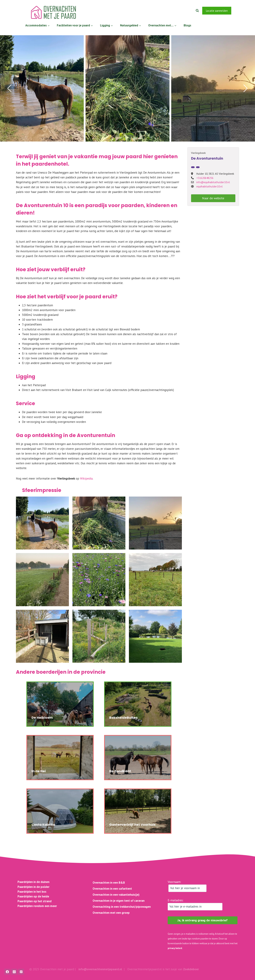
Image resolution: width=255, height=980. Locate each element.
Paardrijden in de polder (33, 887)
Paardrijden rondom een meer (37, 906)
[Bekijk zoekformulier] (197, 11)
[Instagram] (246, 11)
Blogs (187, 25)
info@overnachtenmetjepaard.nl (100, 969)
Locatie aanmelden (217, 11)
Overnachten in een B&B (109, 883)
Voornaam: (187, 886)
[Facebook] (237, 11)
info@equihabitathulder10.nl (213, 182)
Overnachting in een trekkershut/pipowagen (122, 907)
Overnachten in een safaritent (112, 889)
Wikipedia (86, 478)
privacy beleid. (175, 948)
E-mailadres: (195, 904)
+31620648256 (205, 178)
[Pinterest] (21, 972)
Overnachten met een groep (111, 913)
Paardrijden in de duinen (33, 882)
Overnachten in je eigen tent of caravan (119, 901)
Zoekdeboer (191, 969)
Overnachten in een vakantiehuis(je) (116, 895)
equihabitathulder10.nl (209, 186)
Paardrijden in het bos (32, 892)
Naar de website (213, 198)
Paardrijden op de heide (33, 896)
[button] (9, 88)
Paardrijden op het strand (35, 901)
